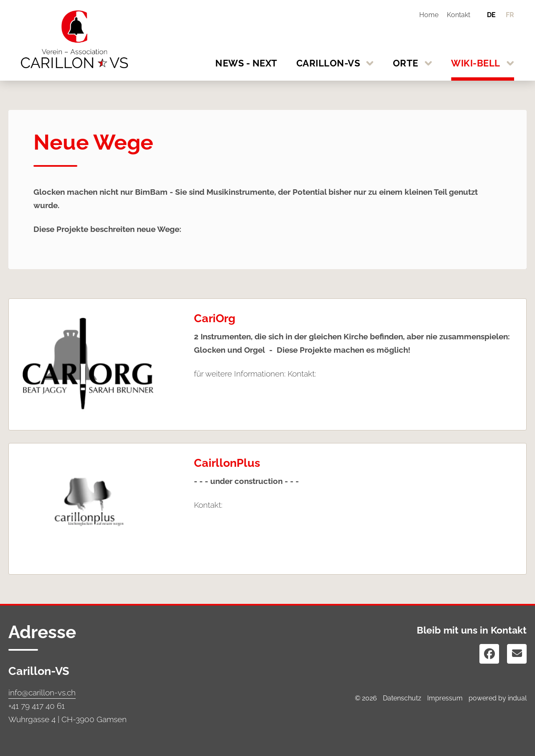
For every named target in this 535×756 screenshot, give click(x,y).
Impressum (445, 698)
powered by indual (498, 698)
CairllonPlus (227, 463)
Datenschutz (402, 698)
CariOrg (215, 318)
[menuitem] (426, 15)
